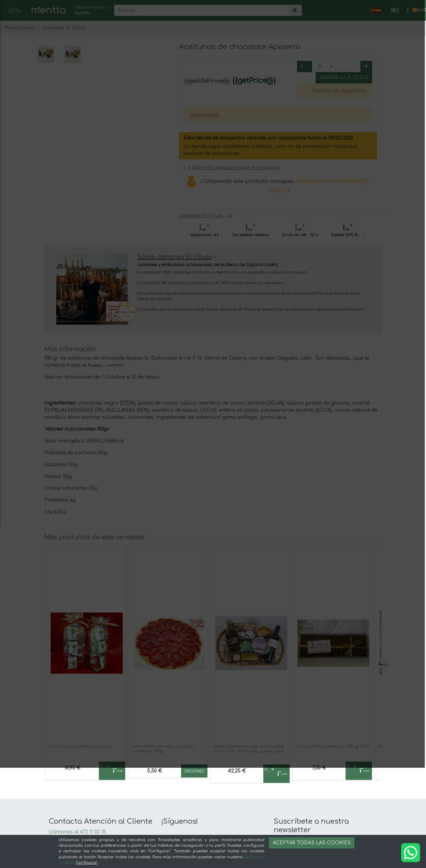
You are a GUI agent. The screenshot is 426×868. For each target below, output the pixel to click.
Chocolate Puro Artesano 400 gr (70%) (332, 746)
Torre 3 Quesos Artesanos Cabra (80, 746)
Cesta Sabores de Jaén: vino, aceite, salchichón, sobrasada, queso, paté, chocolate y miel (248, 751)
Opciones (194, 771)
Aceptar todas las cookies (312, 843)
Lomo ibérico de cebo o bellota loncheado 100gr (162, 749)
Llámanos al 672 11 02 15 (77, 832)
